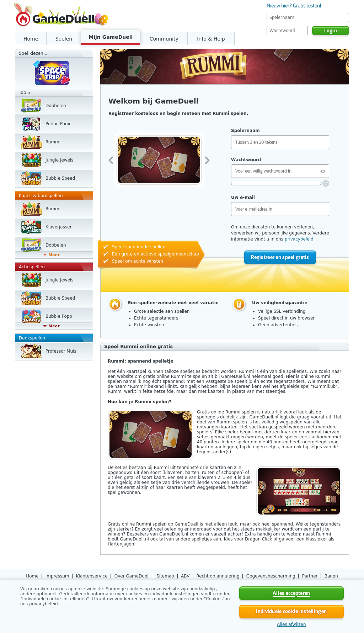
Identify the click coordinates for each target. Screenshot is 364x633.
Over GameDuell (132, 576)
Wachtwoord (246, 160)
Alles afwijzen (291, 624)
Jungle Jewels (60, 160)
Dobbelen (56, 106)
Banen (331, 576)
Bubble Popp (59, 316)
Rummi (53, 142)
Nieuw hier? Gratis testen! (294, 6)
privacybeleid (299, 239)
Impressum (57, 576)
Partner (310, 576)
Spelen (64, 39)
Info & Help (211, 39)
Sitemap (165, 576)
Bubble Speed (60, 178)
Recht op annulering (218, 576)
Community (164, 39)
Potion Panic (58, 124)
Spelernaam (245, 131)
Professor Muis (61, 351)
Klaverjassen (59, 227)
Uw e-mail (243, 197)
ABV (185, 576)
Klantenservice (92, 576)
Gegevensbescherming (271, 576)
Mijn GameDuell (111, 37)
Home (31, 39)
